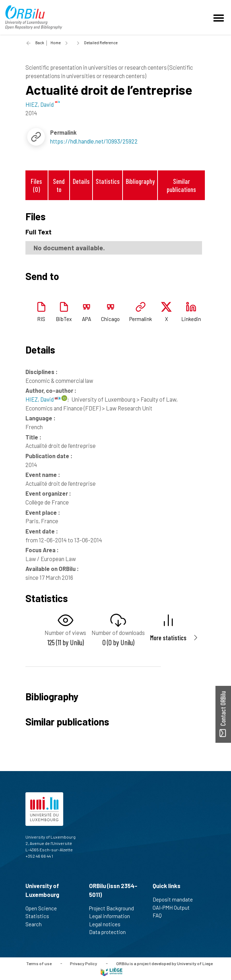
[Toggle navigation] (220, 17)
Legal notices (108, 924)
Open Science (44, 908)
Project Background (114, 908)
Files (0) (36, 185)
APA (87, 319)
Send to (59, 185)
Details (81, 181)
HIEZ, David (43, 399)
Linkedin (191, 319)
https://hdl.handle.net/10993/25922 (94, 141)
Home (56, 43)
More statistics (168, 638)
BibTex (64, 319)
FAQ (160, 915)
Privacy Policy (84, 963)
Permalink (141, 319)
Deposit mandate (176, 899)
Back (40, 43)
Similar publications (181, 185)
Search (37, 924)
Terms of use (39, 963)
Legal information (112, 916)
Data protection (110, 932)
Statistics (108, 181)
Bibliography (140, 181)
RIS (41, 319)
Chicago (110, 319)
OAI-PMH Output (174, 908)
